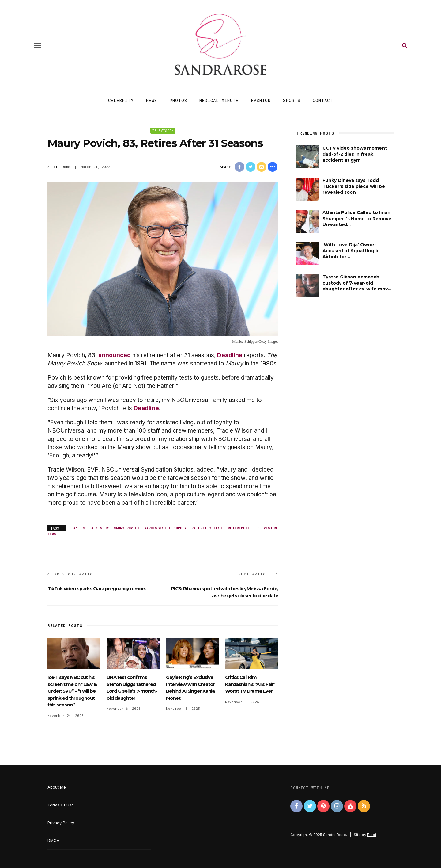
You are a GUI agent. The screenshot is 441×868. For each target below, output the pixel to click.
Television (163, 130)
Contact (323, 100)
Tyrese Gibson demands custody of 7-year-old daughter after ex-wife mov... (357, 283)
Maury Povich (126, 528)
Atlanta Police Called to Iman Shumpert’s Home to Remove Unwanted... (357, 218)
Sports (292, 100)
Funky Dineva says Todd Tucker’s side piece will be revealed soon (354, 186)
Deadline (230, 355)
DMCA (53, 840)
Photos (178, 100)
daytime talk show (90, 528)
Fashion (261, 100)
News (152, 100)
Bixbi (372, 835)
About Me (57, 787)
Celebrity (121, 100)
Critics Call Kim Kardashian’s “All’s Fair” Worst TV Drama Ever (251, 684)
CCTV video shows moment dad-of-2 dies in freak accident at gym (355, 154)
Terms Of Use (61, 805)
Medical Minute (219, 100)
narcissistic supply (165, 528)
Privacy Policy (61, 823)
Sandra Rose (59, 167)
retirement (239, 528)
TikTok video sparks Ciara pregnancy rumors (97, 589)
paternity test (207, 528)
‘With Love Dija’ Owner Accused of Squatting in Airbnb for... (351, 251)
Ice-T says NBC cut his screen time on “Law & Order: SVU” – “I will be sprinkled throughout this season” (72, 691)
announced (115, 355)
